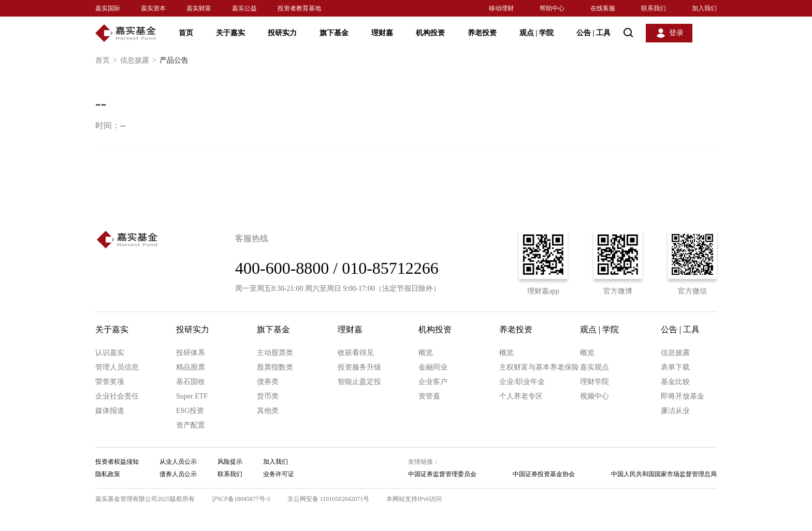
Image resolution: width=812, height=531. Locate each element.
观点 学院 (536, 33)
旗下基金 (334, 33)
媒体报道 (110, 411)
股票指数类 (275, 367)
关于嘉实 (230, 33)
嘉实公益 (244, 8)
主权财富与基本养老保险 (539, 367)
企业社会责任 (117, 396)
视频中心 (594, 396)
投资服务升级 (359, 367)
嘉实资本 (153, 8)
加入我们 (704, 8)
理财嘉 (382, 33)
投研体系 (191, 353)
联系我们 (654, 8)
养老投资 (482, 33)
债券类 (268, 382)
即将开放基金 (683, 396)
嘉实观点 (594, 367)
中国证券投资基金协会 (544, 474)
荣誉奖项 (110, 382)
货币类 (268, 396)
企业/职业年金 (522, 382)
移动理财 (501, 8)
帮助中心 (552, 8)
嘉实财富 (199, 8)
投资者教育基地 (299, 8)
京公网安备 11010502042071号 (329, 499)
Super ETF (192, 396)
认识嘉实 (110, 353)
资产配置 (191, 425)
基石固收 (191, 382)
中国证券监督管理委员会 (442, 474)
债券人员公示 (178, 474)
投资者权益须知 (117, 462)
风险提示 (230, 462)
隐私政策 (108, 474)
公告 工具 (593, 33)
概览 (426, 353)
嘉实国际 (108, 8)
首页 (186, 33)
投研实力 (282, 33)
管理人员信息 (117, 367)
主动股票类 (275, 353)
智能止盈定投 (359, 382)
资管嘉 (429, 396)
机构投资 (430, 33)
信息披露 (140, 61)
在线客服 (603, 8)
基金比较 (675, 382)
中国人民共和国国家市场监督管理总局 (664, 474)
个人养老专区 (521, 396)
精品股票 (191, 367)
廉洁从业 (675, 411)
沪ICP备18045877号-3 (241, 499)
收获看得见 (356, 353)
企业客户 (433, 382)
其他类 (268, 411)
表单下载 (675, 367)
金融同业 (433, 367)
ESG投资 (190, 411)
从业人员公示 (178, 462)
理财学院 (594, 382)
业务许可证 (279, 474)
